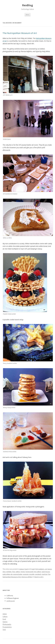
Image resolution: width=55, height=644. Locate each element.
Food (26, 569)
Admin (5, 614)
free (14, 572)
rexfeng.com (11, 601)
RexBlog (27, 5)
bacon (50, 569)
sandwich (38, 574)
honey (23, 572)
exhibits (9, 572)
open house (46, 572)
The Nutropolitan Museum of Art (20, 33)
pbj (12, 574)
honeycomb (30, 572)
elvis (4, 572)
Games (5, 622)
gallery (18, 572)
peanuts (26, 574)
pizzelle (32, 574)
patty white (6, 574)
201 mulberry (40, 569)
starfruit (45, 574)
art (46, 569)
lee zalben (38, 572)
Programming (7, 627)
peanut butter (18, 574)
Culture (21, 569)
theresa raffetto (27, 577)
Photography (7, 624)
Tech (4, 630)
